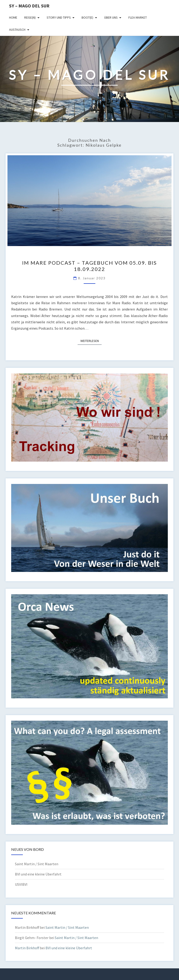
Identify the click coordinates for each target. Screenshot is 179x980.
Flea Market (138, 17)
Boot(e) (87, 17)
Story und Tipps (59, 17)
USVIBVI (21, 884)
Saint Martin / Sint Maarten (37, 864)
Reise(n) (30, 17)
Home (13, 17)
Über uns (111, 17)
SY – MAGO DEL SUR (29, 6)
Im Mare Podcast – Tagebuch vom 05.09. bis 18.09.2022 (89, 266)
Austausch (17, 30)
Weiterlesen (91, 341)
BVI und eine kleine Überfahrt (38, 874)
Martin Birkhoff (27, 948)
